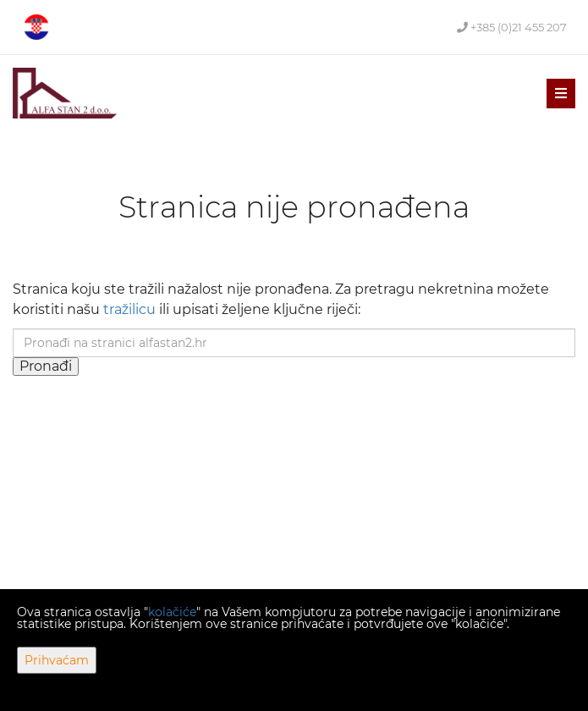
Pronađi (46, 366)
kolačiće (172, 612)
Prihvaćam (57, 660)
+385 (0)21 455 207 (512, 27)
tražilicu (129, 309)
